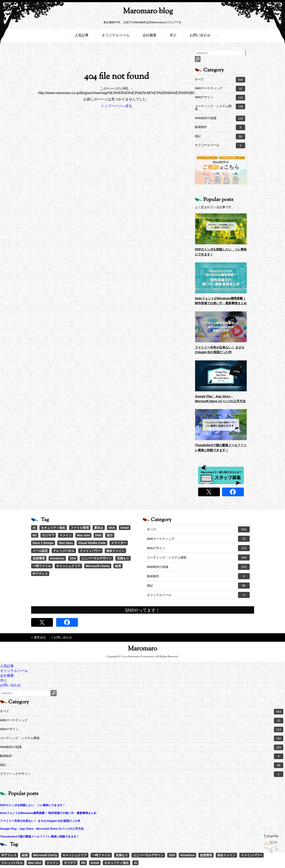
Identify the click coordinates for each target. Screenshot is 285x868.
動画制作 (220, 127)
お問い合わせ (200, 36)
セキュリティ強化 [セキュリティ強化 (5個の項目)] (53, 528)
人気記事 (82, 36)
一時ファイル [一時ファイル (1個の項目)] (42, 566)
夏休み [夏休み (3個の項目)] (99, 528)
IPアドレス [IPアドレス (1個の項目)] (40, 574)
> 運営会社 (39, 637)
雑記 (220, 137)
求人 (173, 36)
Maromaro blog (143, 12)
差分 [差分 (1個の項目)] (110, 535)
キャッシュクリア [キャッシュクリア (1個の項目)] (68, 566)
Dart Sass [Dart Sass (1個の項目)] (66, 543)
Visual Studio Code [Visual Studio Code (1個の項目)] (92, 543)
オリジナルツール (116, 36)
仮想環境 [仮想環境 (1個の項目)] (39, 558)
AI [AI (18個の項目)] (34, 528)
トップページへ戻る (116, 106)
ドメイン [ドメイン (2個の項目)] (66, 535)
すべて (220, 80)
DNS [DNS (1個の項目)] (98, 535)
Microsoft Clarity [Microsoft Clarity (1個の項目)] (98, 566)
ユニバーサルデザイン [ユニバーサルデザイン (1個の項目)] (96, 558)
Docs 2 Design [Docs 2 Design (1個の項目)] (43, 543)
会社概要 (150, 36)
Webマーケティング (220, 89)
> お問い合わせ (62, 637)
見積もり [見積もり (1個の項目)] (123, 558)
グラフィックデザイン (142, 774)
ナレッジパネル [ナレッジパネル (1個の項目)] (64, 551)
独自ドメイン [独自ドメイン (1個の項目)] (115, 551)
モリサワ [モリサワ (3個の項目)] (48, 535)
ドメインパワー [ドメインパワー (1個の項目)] (90, 551)
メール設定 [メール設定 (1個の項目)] (40, 551)
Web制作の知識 (220, 118)
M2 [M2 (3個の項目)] (35, 535)
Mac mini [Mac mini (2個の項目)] (83, 535)
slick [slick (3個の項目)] (112, 528)
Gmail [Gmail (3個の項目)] (125, 528)
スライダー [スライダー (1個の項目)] (119, 543)
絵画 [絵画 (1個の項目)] (118, 566)
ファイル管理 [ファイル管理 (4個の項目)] (80, 528)
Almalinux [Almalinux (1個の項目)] (57, 558)
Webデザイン (220, 98)
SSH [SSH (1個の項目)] (73, 558)
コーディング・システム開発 (220, 107)
